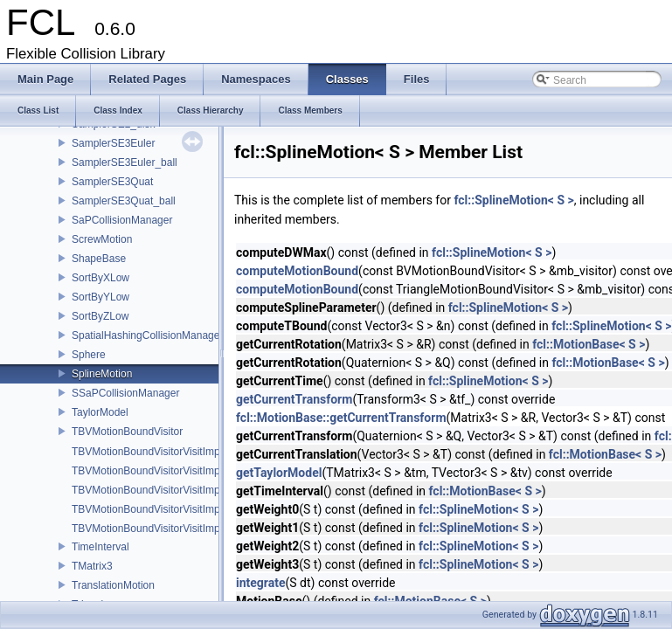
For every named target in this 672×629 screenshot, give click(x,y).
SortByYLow (100, 297)
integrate (261, 583)
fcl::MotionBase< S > (589, 344)
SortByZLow (100, 316)
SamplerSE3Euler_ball (125, 162)
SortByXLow (100, 278)
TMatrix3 (92, 566)
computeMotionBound (297, 271)
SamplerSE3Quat (112, 182)
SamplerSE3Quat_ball (124, 201)
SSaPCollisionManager (125, 393)
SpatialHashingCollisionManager (147, 335)
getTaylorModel (279, 473)
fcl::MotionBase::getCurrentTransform (341, 418)
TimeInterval (100, 547)
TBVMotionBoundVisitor (127, 432)
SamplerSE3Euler (113, 143)
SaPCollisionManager (122, 220)
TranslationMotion (113, 585)
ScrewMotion (102, 239)
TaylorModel (100, 412)
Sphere (89, 355)
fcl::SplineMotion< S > (513, 200)
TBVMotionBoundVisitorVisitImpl (147, 452)
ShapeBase (99, 259)
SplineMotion (102, 374)
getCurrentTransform (294, 399)
